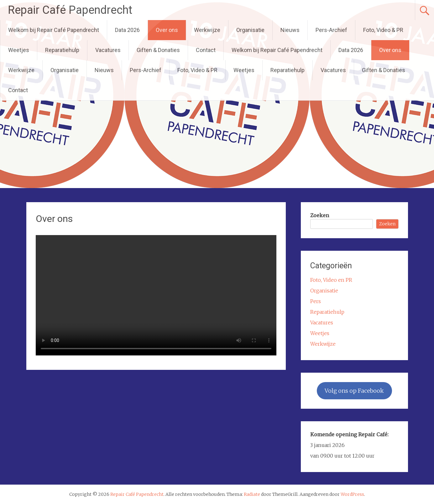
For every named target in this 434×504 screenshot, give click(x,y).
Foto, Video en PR (331, 280)
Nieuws (290, 30)
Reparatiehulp (62, 50)
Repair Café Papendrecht (70, 10)
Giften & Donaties (158, 50)
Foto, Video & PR (383, 30)
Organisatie (250, 30)
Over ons (167, 30)
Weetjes (19, 50)
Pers (316, 301)
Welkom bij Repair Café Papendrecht (54, 30)
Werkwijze (207, 30)
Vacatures (108, 50)
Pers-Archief (331, 30)
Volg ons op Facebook (354, 391)
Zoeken (320, 215)
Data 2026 (127, 30)
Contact (206, 50)
